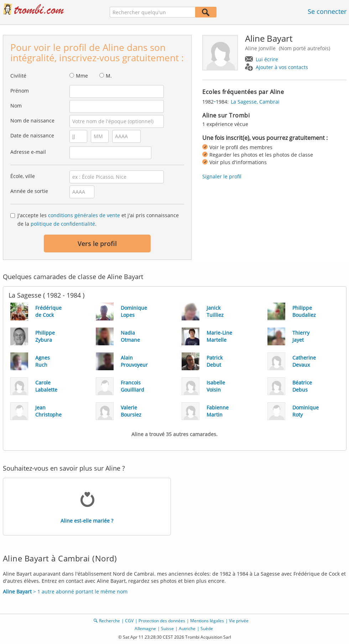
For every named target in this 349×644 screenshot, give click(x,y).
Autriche (187, 629)
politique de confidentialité (63, 224)
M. (109, 76)
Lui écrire (267, 59)
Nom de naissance (32, 121)
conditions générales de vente (84, 215)
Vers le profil (97, 244)
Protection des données (162, 621)
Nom (16, 106)
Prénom (20, 91)
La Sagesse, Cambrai (255, 102)
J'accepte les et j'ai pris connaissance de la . (98, 219)
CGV (129, 621)
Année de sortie (29, 191)
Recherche (110, 621)
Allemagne (145, 629)
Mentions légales (207, 621)
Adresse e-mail (28, 152)
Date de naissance (32, 135)
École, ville (23, 176)
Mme (82, 76)
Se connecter (327, 11)
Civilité (18, 76)
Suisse (167, 629)
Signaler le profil (222, 176)
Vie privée (239, 621)
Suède (207, 629)
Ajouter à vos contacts (282, 67)
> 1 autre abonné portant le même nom (65, 591)
